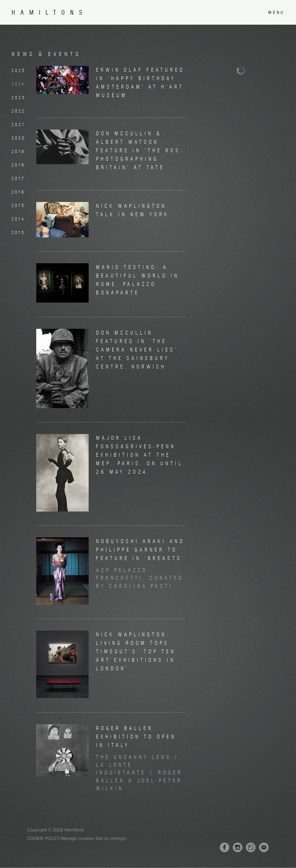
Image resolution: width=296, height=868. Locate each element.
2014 (18, 219)
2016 (18, 192)
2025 (18, 71)
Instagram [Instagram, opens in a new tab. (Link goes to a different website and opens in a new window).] (238, 848)
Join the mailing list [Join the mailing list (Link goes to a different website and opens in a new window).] (264, 847)
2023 (18, 98)
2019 (18, 151)
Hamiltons (50, 13)
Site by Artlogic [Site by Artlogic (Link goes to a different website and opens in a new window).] (111, 838)
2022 (18, 111)
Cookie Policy (44, 838)
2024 (18, 84)
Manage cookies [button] (78, 838)
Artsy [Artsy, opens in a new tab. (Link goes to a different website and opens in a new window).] (251, 848)
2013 (18, 232)
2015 (18, 205)
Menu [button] (276, 12)
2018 (18, 165)
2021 (18, 124)
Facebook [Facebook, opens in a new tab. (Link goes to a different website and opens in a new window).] (225, 848)
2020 (18, 138)
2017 (18, 178)
